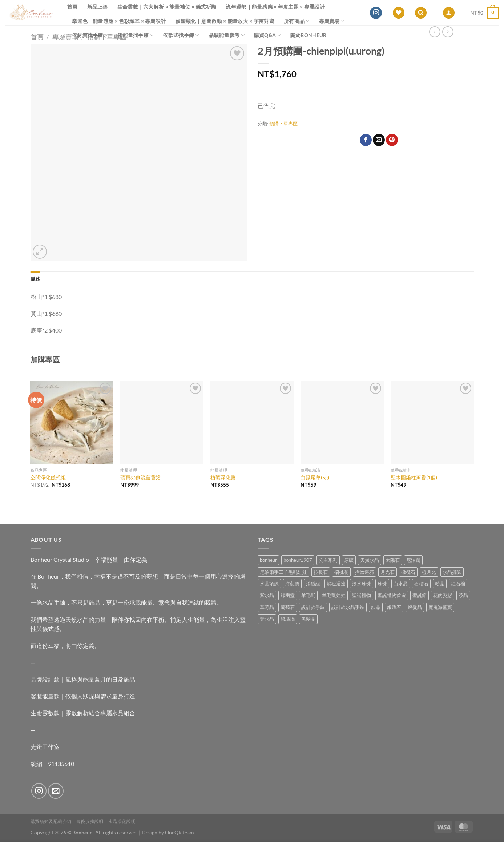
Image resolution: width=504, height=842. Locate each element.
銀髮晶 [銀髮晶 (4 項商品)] (415, 607)
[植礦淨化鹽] (252, 422)
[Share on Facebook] (366, 140)
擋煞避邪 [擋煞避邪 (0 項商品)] (364, 572)
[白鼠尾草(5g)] (342, 422)
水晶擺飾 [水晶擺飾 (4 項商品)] (452, 572)
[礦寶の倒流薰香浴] (162, 422)
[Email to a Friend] (379, 140)
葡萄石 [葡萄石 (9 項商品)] (288, 607)
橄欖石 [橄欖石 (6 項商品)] (408, 572)
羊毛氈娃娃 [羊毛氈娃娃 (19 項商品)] (334, 595)
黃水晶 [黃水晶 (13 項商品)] (267, 619)
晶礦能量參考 (227, 35)
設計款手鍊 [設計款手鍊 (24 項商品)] (313, 607)
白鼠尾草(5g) (315, 477)
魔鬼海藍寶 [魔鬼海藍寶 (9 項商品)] (440, 607)
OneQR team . (181, 832)
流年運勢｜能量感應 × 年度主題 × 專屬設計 (275, 7)
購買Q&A (267, 35)
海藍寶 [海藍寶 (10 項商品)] (292, 584)
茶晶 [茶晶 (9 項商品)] (463, 595)
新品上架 (98, 7)
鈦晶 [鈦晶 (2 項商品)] (376, 607)
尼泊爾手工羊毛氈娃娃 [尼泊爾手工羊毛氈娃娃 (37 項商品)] (283, 572)
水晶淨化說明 (122, 821)
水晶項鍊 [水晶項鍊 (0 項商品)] (269, 584)
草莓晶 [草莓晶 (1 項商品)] (267, 607)
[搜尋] (421, 13)
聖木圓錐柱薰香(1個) (414, 477)
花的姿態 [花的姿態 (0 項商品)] (443, 595)
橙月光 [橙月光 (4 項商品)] (429, 572)
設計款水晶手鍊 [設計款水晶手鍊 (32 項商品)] (348, 607)
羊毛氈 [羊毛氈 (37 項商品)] (308, 595)
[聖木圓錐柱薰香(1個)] (432, 422)
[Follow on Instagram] (376, 13)
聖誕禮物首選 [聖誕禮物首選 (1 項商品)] (392, 595)
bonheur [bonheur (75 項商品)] (268, 560)
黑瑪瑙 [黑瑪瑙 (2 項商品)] (288, 619)
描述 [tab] (35, 279)
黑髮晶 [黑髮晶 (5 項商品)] (308, 619)
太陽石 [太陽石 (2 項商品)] (393, 560)
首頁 (72, 7)
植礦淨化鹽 (223, 477)
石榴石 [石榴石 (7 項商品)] (421, 584)
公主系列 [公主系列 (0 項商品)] (328, 560)
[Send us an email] (56, 791)
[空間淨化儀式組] (72, 422)
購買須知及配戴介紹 (51, 821)
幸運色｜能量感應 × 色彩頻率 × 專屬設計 (119, 21)
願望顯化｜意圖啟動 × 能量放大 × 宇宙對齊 (225, 21)
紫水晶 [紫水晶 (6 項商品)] (267, 595)
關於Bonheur (309, 35)
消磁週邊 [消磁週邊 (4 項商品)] (336, 584)
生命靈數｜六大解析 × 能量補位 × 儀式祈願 (167, 7)
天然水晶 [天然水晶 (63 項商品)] (370, 560)
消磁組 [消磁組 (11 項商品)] (313, 584)
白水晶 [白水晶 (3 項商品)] (401, 584)
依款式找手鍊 (181, 35)
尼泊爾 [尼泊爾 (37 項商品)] (413, 560)
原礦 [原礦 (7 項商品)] (349, 560)
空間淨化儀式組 (48, 477)
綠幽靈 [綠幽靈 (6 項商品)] (288, 595)
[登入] (449, 13)
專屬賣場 (332, 21)
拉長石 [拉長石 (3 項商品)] (321, 572)
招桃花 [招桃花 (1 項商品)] (341, 572)
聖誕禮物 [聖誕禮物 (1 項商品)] (362, 595)
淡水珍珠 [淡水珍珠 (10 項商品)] (362, 584)
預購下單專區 (283, 124)
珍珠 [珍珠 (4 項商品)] (382, 584)
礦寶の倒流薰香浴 (141, 477)
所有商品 (297, 21)
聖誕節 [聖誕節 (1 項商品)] (420, 595)
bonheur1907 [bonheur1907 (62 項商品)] (298, 560)
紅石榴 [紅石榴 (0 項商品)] (458, 584)
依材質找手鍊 (90, 35)
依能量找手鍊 (135, 35)
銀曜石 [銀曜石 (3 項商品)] (394, 607)
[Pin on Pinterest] (392, 140)
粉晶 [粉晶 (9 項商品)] (440, 584)
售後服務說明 (90, 821)
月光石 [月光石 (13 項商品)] (388, 572)
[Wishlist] (399, 13)
